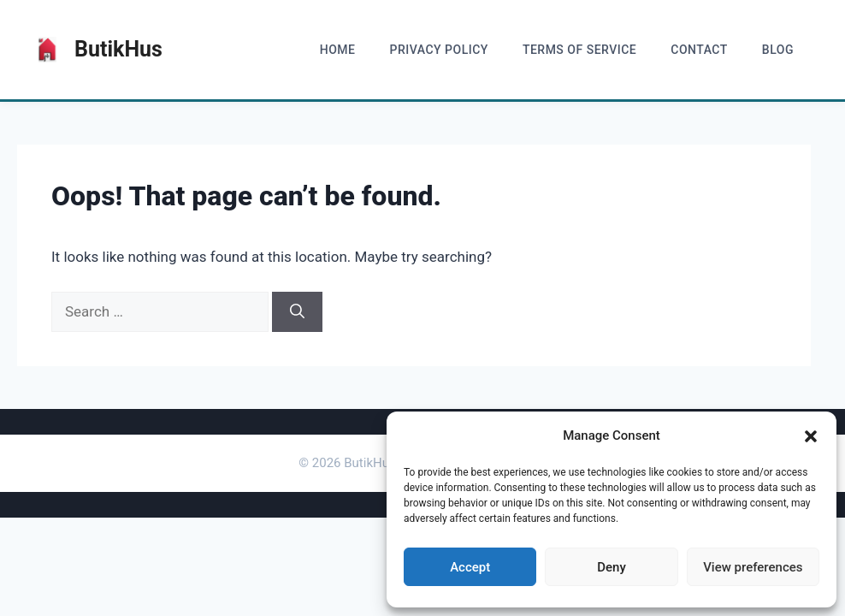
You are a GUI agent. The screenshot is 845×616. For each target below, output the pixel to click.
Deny (612, 567)
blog (778, 50)
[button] (811, 436)
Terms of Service (579, 50)
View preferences (753, 567)
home (338, 50)
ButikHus (118, 49)
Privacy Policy (438, 50)
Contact (699, 50)
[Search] (297, 312)
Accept (470, 567)
